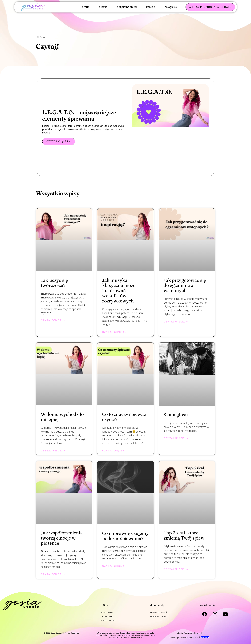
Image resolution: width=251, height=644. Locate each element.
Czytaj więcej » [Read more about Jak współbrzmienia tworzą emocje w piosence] (53, 574)
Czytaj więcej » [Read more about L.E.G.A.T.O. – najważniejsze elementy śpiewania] (59, 141)
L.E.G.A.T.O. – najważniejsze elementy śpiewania (79, 116)
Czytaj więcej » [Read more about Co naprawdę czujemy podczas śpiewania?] (114, 566)
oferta (86, 7)
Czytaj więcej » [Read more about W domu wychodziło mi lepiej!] (53, 451)
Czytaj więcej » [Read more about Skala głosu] (176, 438)
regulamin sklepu (158, 616)
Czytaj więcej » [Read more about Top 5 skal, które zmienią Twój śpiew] (176, 569)
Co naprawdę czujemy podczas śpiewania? (125, 536)
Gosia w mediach (108, 620)
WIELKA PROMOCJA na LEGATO (210, 7)
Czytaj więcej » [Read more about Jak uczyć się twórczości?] (53, 320)
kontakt (151, 7)
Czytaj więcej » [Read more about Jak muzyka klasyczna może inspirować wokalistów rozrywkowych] (114, 332)
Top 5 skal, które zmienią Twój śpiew (184, 535)
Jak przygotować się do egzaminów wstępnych (185, 285)
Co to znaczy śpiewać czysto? (124, 417)
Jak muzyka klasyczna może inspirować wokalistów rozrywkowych (119, 291)
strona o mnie (107, 616)
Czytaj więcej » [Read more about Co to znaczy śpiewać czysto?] (114, 451)
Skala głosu (176, 415)
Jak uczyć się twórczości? (54, 283)
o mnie (103, 7)
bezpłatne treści (127, 7)
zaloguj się (171, 7)
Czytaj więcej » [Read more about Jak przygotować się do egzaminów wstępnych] (176, 322)
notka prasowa (107, 612)
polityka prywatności (159, 612)
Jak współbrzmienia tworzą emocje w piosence (62, 538)
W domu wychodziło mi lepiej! (62, 417)
